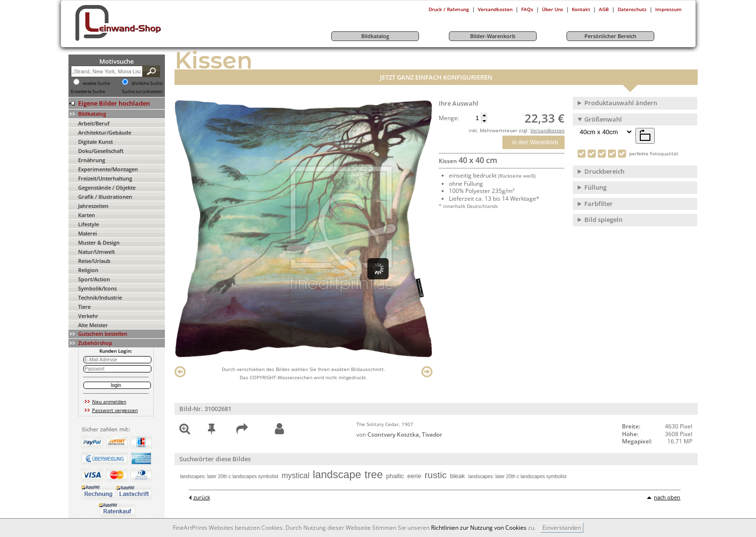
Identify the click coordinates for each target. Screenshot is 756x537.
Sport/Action (94, 279)
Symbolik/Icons (97, 288)
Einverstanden (562, 528)
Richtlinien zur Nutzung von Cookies (479, 528)
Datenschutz (632, 9)
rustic (436, 475)
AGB (604, 9)
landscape (337, 475)
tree (374, 475)
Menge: (449, 118)
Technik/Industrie (100, 297)
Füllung (595, 187)
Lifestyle (88, 224)
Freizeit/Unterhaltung (105, 178)
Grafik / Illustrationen (105, 197)
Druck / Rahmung (449, 9)
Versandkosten (495, 9)
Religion (88, 270)
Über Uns (553, 9)
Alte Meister (93, 325)
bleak (457, 476)
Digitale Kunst (95, 142)
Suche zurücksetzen (142, 92)
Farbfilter (599, 204)
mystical (296, 475)
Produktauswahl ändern (621, 103)
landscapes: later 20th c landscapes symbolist (229, 476)
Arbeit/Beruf (94, 123)
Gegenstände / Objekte (107, 187)
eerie (414, 476)
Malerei (88, 233)
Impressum (668, 9)
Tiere (84, 307)
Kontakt (581, 9)
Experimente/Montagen (108, 169)
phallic (395, 476)
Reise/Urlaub (94, 261)
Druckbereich (604, 171)
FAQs (527, 9)
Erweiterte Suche (88, 92)
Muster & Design (99, 242)
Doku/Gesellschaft (101, 151)
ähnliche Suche (147, 83)
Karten (87, 215)
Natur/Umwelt (96, 252)
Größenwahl (603, 119)
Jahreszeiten (93, 206)
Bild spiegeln (603, 220)
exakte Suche (96, 83)
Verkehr (88, 316)
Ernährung (92, 160)
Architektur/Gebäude (105, 132)
